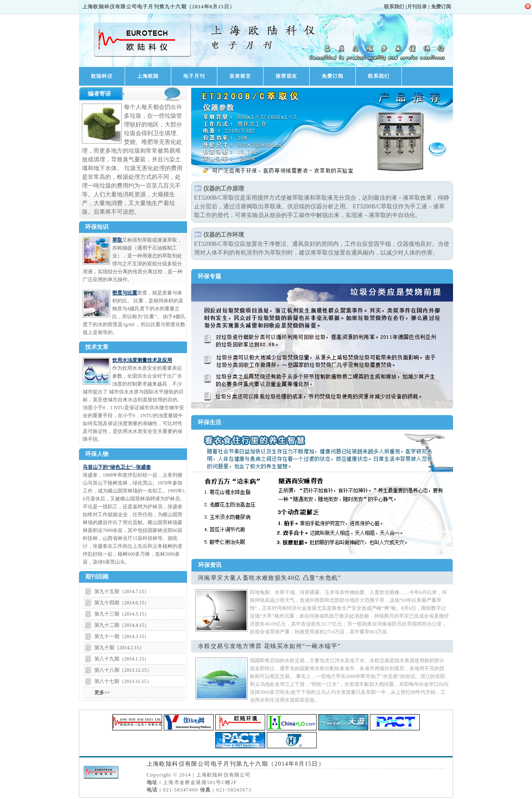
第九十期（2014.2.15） (119, 648)
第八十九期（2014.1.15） (122, 659)
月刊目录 (417, 7)
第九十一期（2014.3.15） (122, 636)
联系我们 (394, 7)
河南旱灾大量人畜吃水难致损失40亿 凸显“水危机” (270, 578)
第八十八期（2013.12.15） (123, 670)
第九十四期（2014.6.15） (122, 603)
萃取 (117, 240)
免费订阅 (441, 7)
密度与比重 (125, 293)
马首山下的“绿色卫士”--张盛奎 (117, 467)
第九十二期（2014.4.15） (122, 625)
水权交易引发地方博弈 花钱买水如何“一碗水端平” (269, 646)
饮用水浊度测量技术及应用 (142, 360)
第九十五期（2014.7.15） (122, 591)
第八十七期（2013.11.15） (123, 681)
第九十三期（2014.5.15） (122, 614)
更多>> (102, 693)
